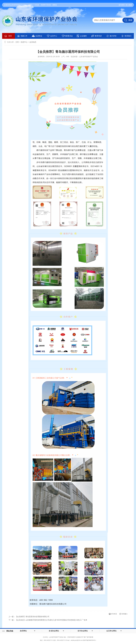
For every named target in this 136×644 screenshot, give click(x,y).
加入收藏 (129, 5)
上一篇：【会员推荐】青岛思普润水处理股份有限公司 (29, 617)
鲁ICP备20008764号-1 (90, 640)
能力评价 (111, 36)
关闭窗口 (125, 614)
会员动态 (33, 42)
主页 (17, 42)
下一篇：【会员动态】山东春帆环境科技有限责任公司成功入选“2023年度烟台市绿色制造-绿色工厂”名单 (48, 620)
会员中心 (52, 36)
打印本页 (114, 614)
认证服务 (82, 36)
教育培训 (97, 36)
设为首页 (122, 5)
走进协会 (37, 36)
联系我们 (126, 36)
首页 (8, 36)
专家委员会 (67, 36)
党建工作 (22, 36)
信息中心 (24, 42)
